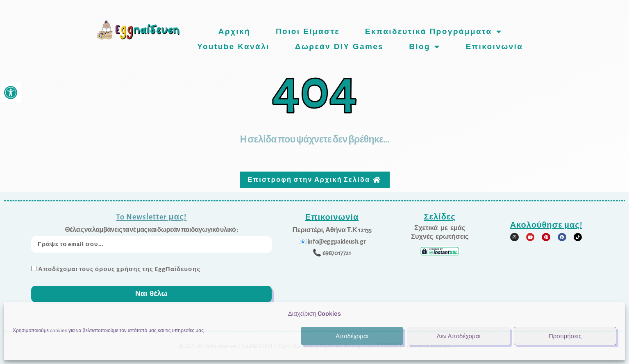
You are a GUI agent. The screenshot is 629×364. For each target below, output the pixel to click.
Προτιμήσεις (565, 336)
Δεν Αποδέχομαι (458, 336)
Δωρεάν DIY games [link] (339, 46)
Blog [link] (425, 46)
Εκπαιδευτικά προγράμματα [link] (434, 31)
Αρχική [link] (234, 31)
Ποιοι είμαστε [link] (308, 31)
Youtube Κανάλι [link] (233, 46)
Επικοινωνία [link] (494, 46)
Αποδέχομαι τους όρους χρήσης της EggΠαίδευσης (119, 268)
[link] (11, 93)
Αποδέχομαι (352, 336)
